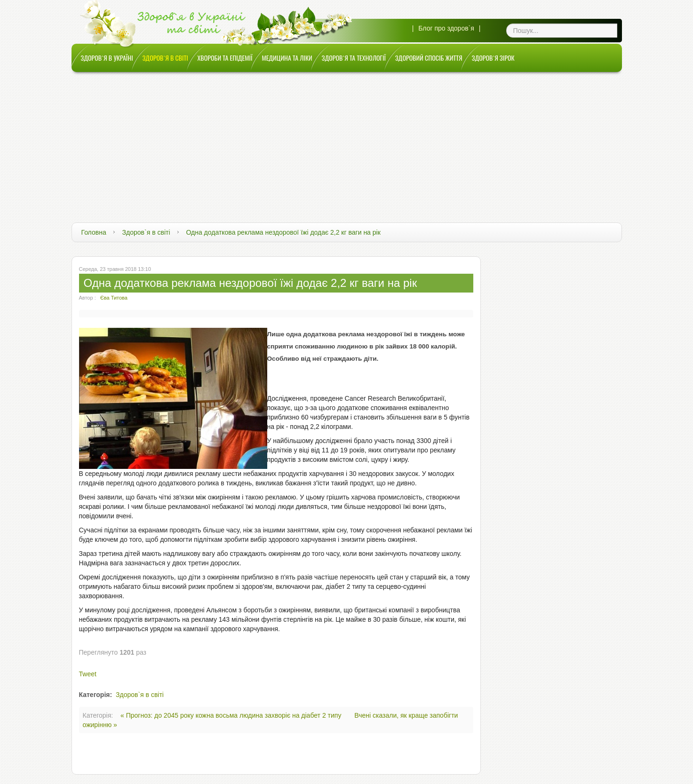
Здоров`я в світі (146, 232)
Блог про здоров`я (446, 28)
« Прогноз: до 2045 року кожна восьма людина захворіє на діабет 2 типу (232, 715)
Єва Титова (114, 298)
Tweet (88, 674)
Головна (94, 232)
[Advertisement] (347, 143)
